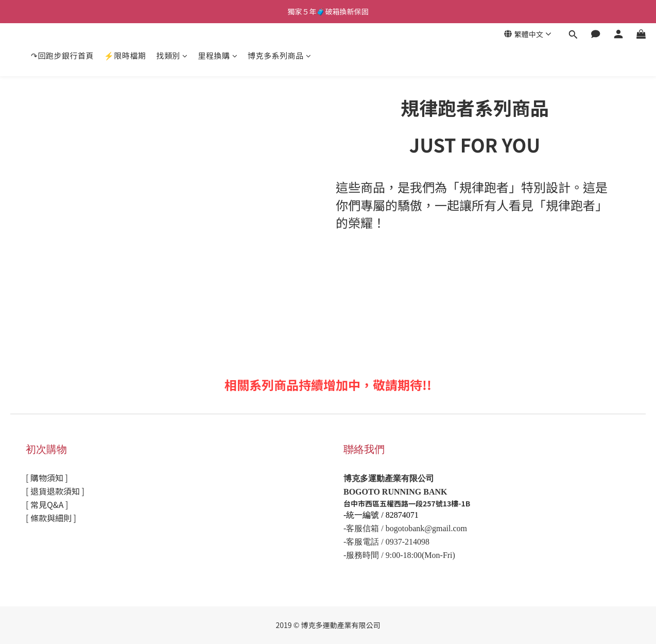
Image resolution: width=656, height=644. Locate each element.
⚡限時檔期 (125, 55)
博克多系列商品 (279, 55)
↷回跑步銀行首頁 (62, 55)
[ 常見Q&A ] (47, 504)
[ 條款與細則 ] (51, 518)
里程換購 (218, 55)
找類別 (172, 55)
